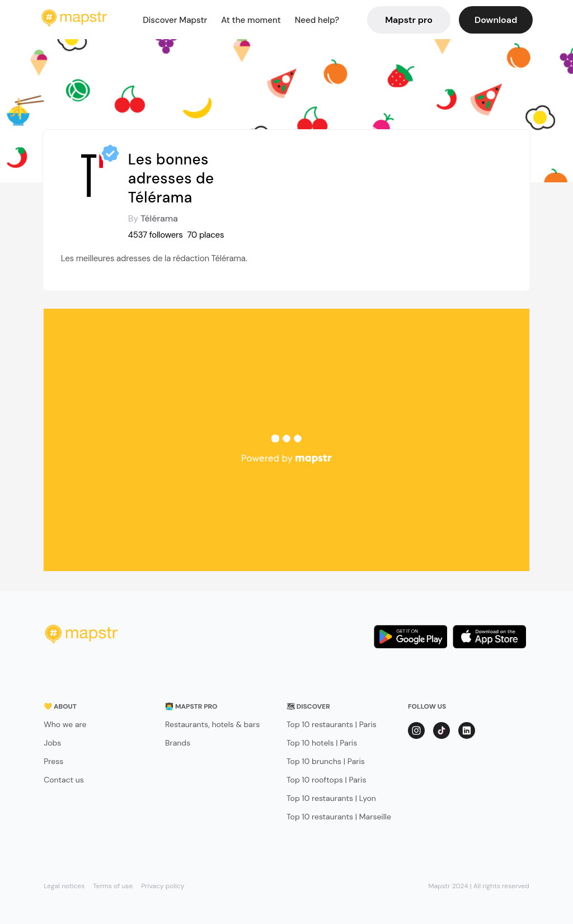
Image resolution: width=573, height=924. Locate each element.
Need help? (317, 20)
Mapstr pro (409, 20)
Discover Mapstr (175, 20)
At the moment (251, 20)
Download (496, 20)
